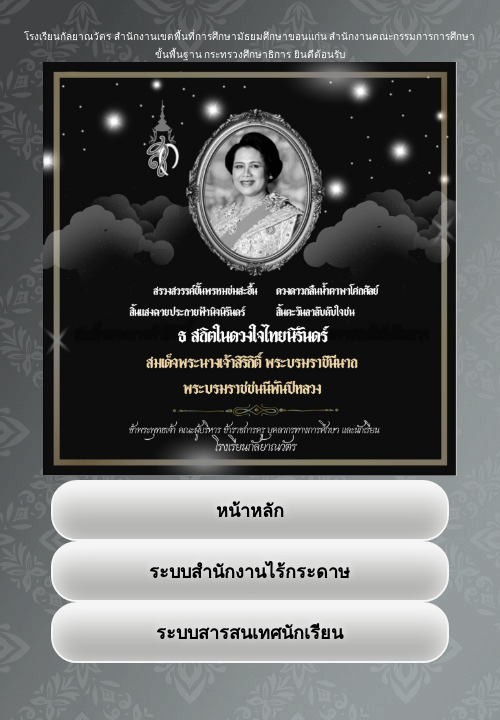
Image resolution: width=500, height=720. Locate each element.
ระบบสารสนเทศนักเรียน (249, 633)
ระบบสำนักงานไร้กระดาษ (249, 572)
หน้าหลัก (250, 511)
